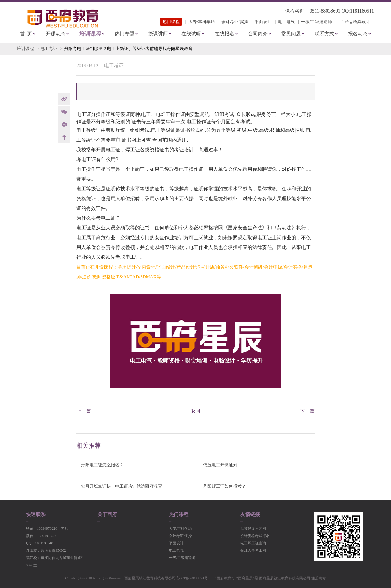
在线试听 (191, 34)
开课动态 (56, 34)
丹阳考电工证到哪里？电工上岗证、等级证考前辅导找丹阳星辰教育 (128, 49)
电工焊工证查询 (253, 543)
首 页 (26, 34)
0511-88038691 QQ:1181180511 (342, 11)
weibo (64, 99)
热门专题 (125, 34)
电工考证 (49, 49)
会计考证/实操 (235, 22)
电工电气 (286, 22)
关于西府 (107, 514)
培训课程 (90, 34)
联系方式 (324, 34)
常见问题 (291, 34)
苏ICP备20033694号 (192, 578)
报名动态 (358, 34)
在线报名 (225, 34)
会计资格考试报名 (255, 536)
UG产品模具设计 (354, 22)
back (64, 137)
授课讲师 (158, 34)
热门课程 (179, 514)
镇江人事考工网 (253, 550)
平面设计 (263, 22)
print (64, 124)
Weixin (64, 112)
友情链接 (250, 514)
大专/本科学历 (202, 22)
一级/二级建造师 (317, 22)
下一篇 (307, 411)
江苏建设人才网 (253, 528)
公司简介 (258, 34)
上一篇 (84, 411)
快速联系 (36, 514)
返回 (195, 411)
